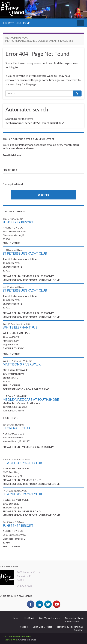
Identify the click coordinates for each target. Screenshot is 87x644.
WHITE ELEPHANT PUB (20, 327)
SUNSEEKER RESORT (18, 222)
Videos (24, 627)
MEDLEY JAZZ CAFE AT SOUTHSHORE (31, 399)
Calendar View (72, 621)
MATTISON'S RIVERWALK (22, 364)
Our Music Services (50, 618)
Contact (79, 630)
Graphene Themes (27, 640)
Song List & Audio (42, 627)
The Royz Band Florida (16, 23)
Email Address (13, 155)
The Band (29, 618)
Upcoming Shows (75, 618)
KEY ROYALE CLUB (16, 428)
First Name (10, 170)
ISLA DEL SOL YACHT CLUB (22, 463)
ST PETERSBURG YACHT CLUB (25, 253)
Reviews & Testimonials (70, 627)
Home (15, 618)
